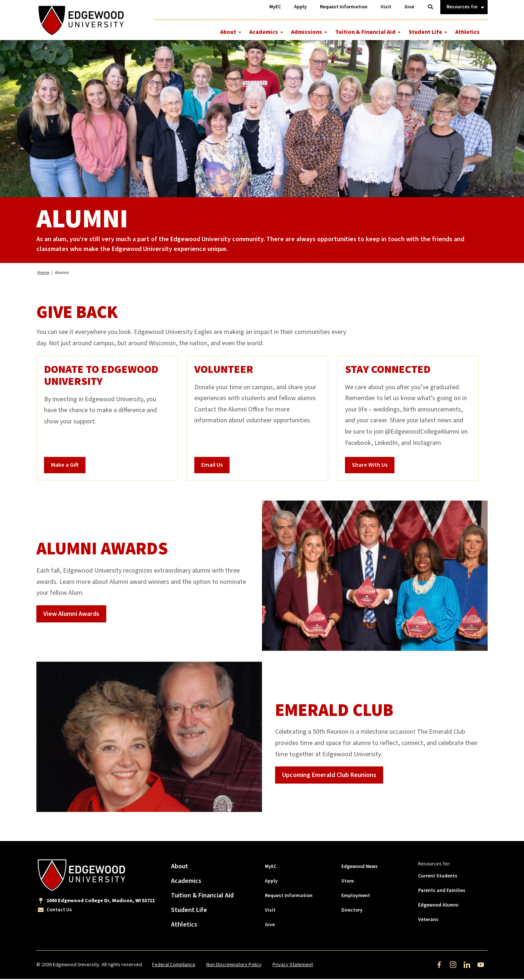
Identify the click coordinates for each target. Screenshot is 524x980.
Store (348, 882)
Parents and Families (442, 892)
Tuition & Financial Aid (365, 32)
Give (270, 926)
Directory (352, 911)
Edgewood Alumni (438, 906)
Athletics (467, 32)
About (228, 32)
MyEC (271, 868)
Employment (356, 897)
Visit (270, 911)
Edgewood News (360, 868)
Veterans (428, 921)
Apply (271, 882)
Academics (264, 32)
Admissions (307, 32)
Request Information (289, 897)
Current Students (438, 877)
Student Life (425, 32)
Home (43, 274)
